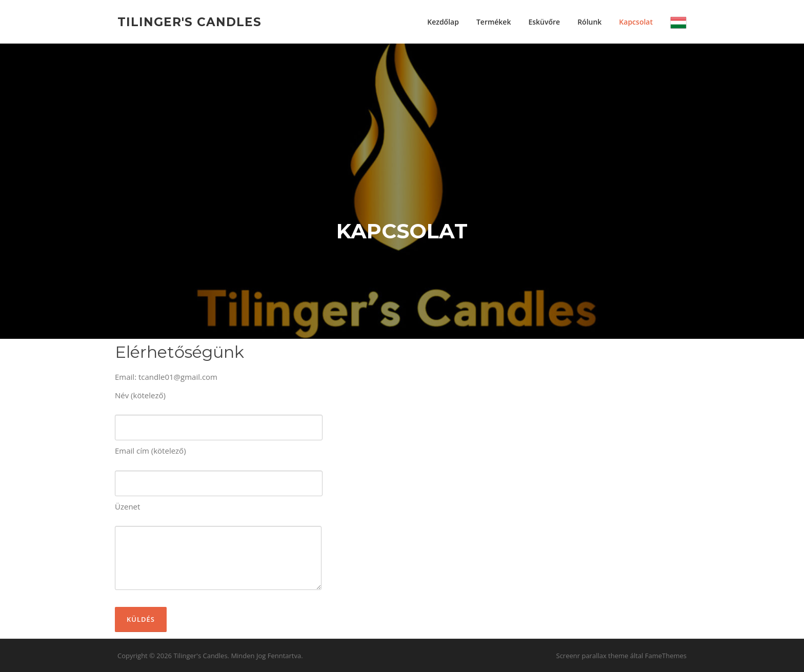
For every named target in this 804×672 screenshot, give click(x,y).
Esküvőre (544, 22)
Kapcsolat (636, 22)
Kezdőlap (443, 22)
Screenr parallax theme (592, 656)
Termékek (494, 22)
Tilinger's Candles (189, 22)
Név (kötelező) (219, 412)
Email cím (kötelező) (219, 467)
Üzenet (218, 546)
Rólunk (589, 22)
